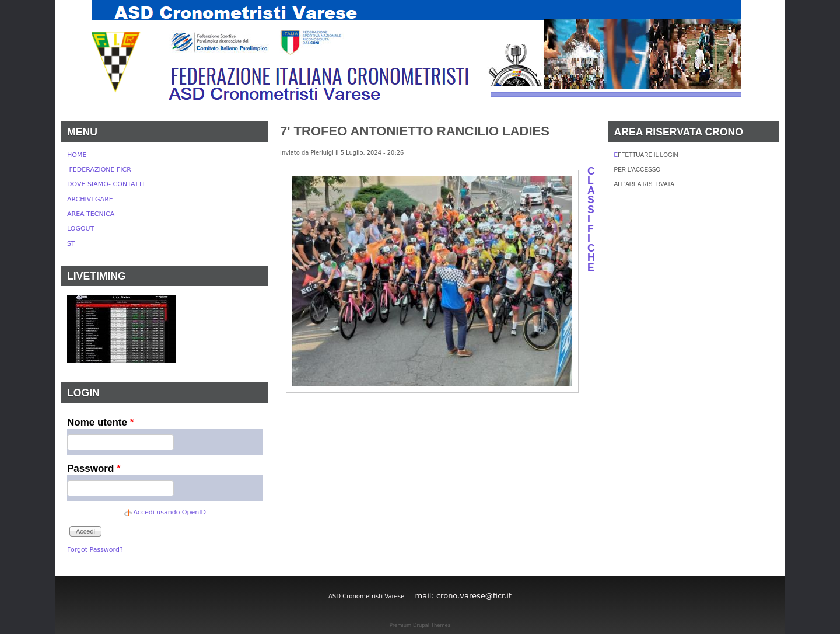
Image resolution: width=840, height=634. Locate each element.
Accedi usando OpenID (170, 512)
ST (71, 244)
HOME (77, 155)
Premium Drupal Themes (420, 625)
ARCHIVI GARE (90, 199)
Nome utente (100, 422)
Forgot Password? (95, 550)
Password (94, 468)
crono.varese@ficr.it (474, 596)
